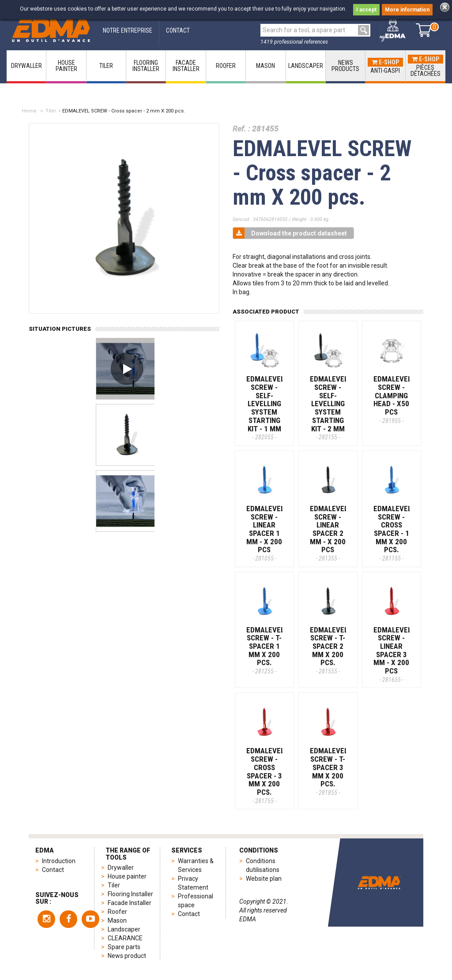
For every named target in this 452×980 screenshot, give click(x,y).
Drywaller (121, 868)
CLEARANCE (125, 938)
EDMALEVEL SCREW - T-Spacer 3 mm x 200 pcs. (329, 771)
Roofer (117, 912)
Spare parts (124, 947)
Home (29, 111)
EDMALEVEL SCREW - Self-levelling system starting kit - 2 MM (329, 408)
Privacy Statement (193, 883)
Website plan (264, 879)
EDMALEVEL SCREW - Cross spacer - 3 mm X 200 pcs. (265, 775)
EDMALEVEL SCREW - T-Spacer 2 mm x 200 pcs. (329, 650)
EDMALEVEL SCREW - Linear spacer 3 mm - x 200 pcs (392, 654)
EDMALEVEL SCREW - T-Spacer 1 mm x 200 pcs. (265, 650)
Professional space (196, 901)
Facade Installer (130, 903)
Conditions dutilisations (263, 865)
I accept (366, 10)
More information (407, 10)
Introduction (59, 861)
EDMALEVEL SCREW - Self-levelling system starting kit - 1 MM (265, 408)
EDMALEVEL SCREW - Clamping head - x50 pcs (392, 399)
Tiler (51, 111)
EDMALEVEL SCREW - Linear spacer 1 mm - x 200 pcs (265, 533)
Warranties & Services (196, 865)
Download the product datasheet (290, 233)
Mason (117, 920)
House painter (127, 876)
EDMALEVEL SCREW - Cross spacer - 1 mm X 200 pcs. (392, 533)
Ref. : (241, 129)
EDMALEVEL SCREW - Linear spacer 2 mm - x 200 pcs (329, 533)
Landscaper (124, 929)
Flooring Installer (130, 894)
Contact (53, 870)
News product (127, 956)
